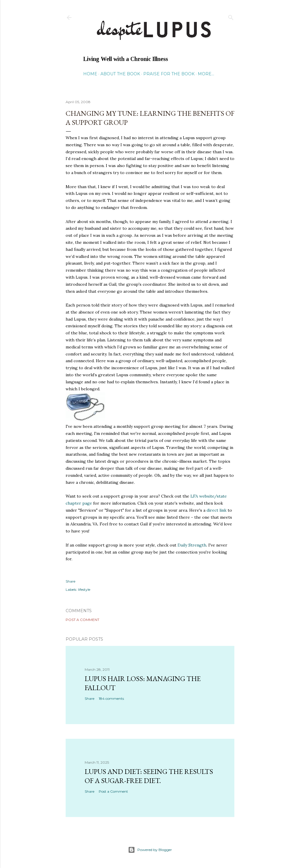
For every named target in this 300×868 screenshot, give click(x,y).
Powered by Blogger (150, 850)
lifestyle (84, 589)
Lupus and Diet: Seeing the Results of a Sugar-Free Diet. (149, 776)
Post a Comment (82, 620)
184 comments (111, 698)
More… (206, 74)
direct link (217, 510)
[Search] (231, 16)
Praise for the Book (169, 74)
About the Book (120, 74)
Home (90, 74)
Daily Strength (192, 545)
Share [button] (70, 581)
